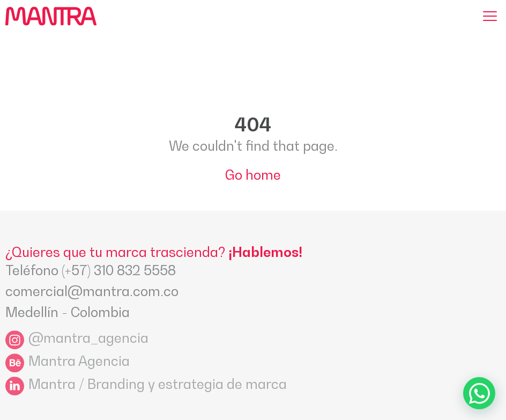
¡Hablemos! (265, 252)
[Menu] (490, 16)
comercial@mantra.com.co (92, 291)
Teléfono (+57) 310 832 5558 (91, 270)
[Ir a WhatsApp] (479, 393)
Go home (253, 175)
